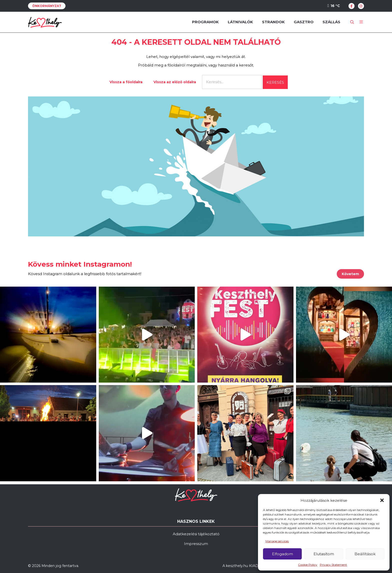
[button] (382, 500)
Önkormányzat (47, 6)
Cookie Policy (308, 565)
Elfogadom (282, 554)
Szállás (331, 22)
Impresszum (196, 544)
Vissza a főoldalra (126, 82)
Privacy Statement (333, 565)
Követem (350, 274)
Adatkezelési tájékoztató (196, 534)
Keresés (275, 82)
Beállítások (365, 554)
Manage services (277, 541)
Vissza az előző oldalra (175, 82)
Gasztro (304, 22)
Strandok (273, 22)
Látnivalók (240, 22)
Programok (205, 22)
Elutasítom (324, 554)
